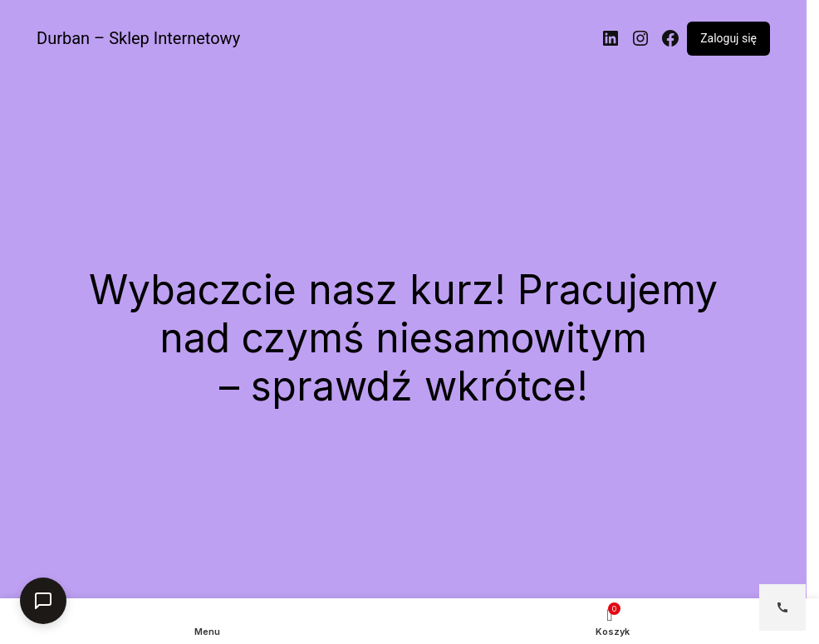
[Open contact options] (782, 607)
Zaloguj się (728, 38)
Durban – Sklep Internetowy (138, 38)
